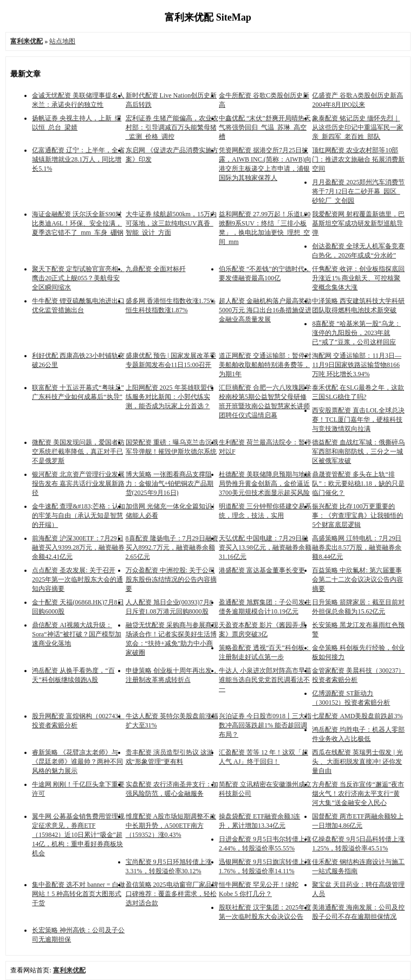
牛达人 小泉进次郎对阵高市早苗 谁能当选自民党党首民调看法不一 (265, 680)
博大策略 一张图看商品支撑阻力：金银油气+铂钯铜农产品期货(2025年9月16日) (170, 483)
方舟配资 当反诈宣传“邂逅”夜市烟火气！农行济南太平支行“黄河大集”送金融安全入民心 (358, 794)
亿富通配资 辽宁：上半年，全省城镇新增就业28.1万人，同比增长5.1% (78, 159)
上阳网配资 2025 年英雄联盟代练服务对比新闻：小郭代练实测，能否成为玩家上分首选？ (170, 397)
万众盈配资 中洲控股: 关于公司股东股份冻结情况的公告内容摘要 (171, 579)
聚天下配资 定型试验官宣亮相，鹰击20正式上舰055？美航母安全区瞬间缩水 (78, 278)
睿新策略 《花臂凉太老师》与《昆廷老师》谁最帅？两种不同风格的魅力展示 (77, 762)
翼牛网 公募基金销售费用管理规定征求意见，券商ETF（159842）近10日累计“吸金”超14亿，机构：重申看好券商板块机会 (78, 835)
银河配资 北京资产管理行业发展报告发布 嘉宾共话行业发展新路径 (78, 483)
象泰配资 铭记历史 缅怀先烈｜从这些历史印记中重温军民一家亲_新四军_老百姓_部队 (357, 127)
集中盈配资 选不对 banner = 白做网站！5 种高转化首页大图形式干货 (78, 894)
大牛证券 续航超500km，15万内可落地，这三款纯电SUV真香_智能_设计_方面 (171, 223)
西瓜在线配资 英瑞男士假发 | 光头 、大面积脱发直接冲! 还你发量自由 (357, 762)
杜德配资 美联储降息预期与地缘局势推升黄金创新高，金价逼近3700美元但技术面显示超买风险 (265, 483)
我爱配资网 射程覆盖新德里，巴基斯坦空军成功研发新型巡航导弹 (358, 223)
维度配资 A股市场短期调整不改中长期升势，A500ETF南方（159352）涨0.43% (171, 826)
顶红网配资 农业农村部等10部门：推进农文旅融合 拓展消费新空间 (358, 159)
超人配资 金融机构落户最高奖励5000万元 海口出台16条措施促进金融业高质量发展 (265, 310)
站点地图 (62, 41)
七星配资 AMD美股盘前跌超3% (357, 716)
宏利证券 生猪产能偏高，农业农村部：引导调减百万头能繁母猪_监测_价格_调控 (172, 127)
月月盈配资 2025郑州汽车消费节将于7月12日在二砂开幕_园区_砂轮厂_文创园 (358, 191)
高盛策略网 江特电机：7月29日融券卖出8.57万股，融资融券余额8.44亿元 (357, 547)
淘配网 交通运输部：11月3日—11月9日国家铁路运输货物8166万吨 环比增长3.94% (357, 365)
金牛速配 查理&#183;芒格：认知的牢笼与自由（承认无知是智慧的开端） (79, 515)
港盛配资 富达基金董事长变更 (262, 570)
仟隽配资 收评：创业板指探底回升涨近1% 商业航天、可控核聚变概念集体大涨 (358, 278)
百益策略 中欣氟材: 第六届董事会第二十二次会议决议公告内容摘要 (357, 579)
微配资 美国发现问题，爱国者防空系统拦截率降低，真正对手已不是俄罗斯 (78, 452)
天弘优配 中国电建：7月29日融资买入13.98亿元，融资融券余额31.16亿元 (265, 547)
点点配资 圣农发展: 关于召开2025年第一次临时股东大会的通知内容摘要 (77, 579)
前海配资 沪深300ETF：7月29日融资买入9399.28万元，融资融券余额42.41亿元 (78, 547)
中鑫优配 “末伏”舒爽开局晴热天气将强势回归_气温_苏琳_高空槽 (265, 127)
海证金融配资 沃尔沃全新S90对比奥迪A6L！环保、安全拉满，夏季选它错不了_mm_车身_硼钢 (78, 223)
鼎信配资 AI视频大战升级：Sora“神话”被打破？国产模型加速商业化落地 (77, 634)
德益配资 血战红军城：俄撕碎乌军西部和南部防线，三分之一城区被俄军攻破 (358, 452)
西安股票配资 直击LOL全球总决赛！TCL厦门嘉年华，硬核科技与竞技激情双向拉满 (358, 420)
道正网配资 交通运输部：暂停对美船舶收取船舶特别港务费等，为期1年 (265, 365)
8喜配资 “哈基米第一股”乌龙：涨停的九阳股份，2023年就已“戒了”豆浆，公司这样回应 (356, 333)
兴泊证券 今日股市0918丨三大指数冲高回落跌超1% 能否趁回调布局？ (265, 725)
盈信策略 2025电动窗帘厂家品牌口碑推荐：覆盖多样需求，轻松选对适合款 (172, 894)
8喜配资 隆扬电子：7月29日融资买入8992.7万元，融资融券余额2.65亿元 (172, 547)
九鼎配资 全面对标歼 (156, 269)
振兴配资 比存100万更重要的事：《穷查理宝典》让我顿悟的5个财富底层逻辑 (357, 515)
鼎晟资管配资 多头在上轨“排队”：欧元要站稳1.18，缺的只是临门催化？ (358, 483)
